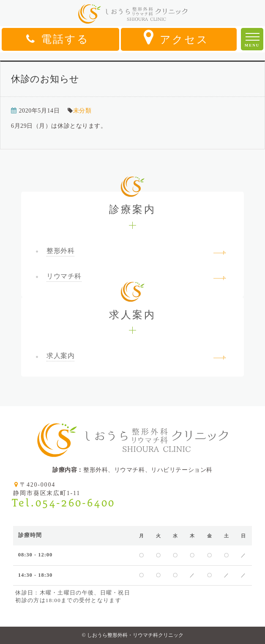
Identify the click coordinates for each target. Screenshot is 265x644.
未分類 (82, 111)
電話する (58, 39)
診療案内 (132, 203)
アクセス (176, 37)
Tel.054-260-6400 (64, 503)
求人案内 (132, 309)
